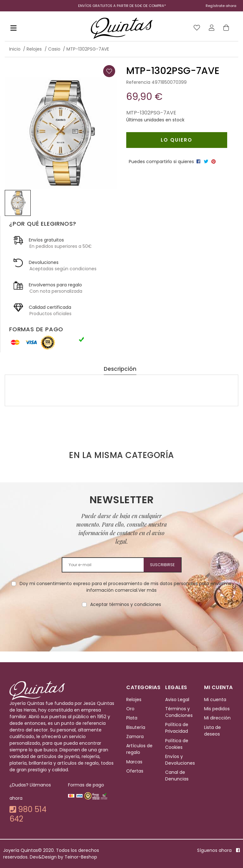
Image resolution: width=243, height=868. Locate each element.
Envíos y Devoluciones (180, 760)
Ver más (147, 590)
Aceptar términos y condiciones (126, 604)
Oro (130, 709)
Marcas (134, 762)
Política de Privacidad (177, 728)
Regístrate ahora (221, 6)
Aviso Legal (177, 700)
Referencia (138, 82)
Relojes (134, 700)
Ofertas (135, 771)
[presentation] (121, 628)
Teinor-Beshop (81, 857)
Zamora (135, 737)
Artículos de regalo (139, 749)
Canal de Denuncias (177, 776)
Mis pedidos (217, 709)
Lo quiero (177, 140)
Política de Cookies (177, 744)
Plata (132, 718)
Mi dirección (217, 718)
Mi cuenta (215, 700)
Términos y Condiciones (179, 712)
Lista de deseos (212, 731)
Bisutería (136, 727)
